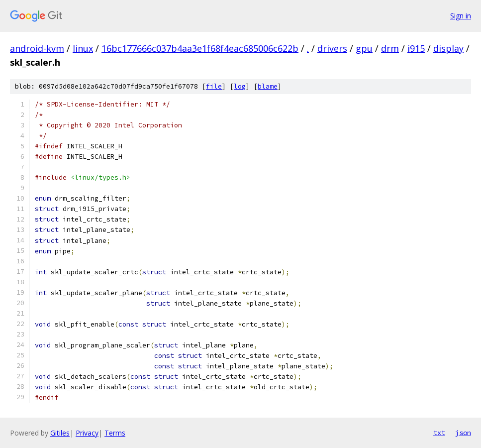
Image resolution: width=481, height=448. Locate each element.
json (463, 433)
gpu (364, 48)
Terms (115, 433)
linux (83, 48)
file (214, 86)
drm (390, 48)
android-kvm (37, 48)
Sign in (461, 16)
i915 (416, 48)
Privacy (87, 433)
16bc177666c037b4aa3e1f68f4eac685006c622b (200, 48)
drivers (332, 48)
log (240, 86)
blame (268, 86)
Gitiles (60, 433)
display (448, 48)
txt (439, 433)
